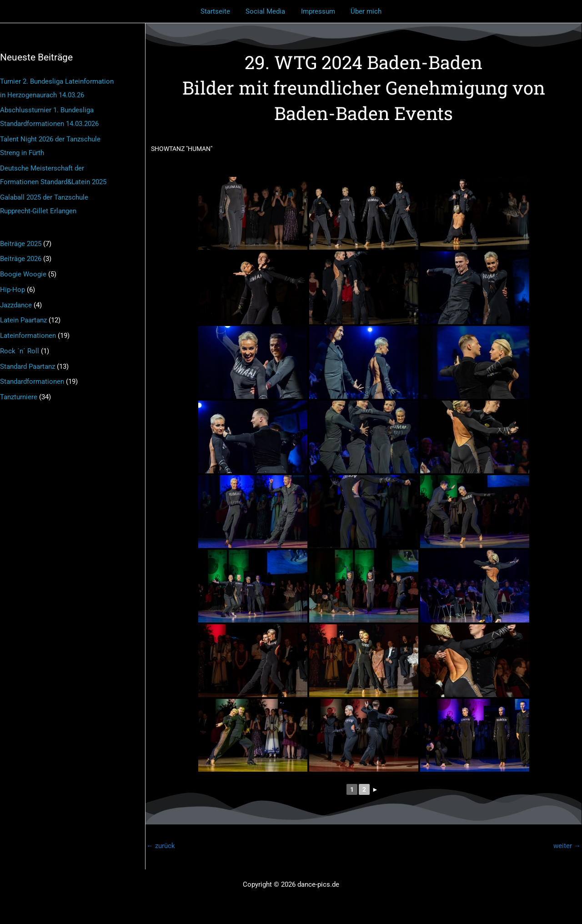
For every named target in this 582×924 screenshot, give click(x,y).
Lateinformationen (28, 336)
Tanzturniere (19, 397)
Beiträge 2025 (21, 244)
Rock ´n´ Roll (20, 351)
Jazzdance (16, 305)
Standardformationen (32, 382)
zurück (161, 846)
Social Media (267, 11)
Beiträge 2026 (21, 259)
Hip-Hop (13, 290)
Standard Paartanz (28, 367)
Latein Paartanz (23, 320)
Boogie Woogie (23, 274)
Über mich (363, 11)
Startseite (218, 11)
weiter (567, 846)
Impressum (317, 11)
